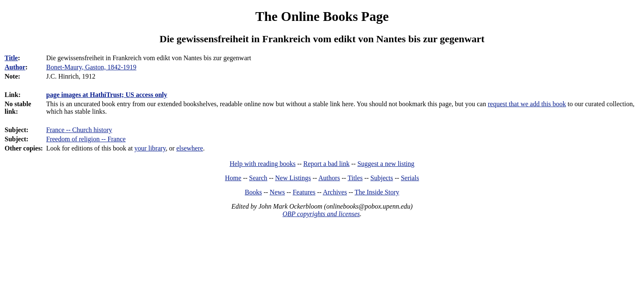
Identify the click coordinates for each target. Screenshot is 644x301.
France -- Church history (79, 130)
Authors (329, 178)
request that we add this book (527, 104)
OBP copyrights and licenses (321, 214)
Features (304, 192)
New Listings (293, 178)
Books (253, 192)
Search (258, 178)
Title (11, 58)
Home (233, 178)
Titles (355, 178)
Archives (335, 192)
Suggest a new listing (386, 164)
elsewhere (190, 148)
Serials (410, 178)
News (277, 192)
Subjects (382, 178)
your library (150, 148)
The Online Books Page (322, 16)
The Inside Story (377, 192)
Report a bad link (327, 164)
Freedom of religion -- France (86, 139)
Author (15, 67)
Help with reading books (262, 164)
